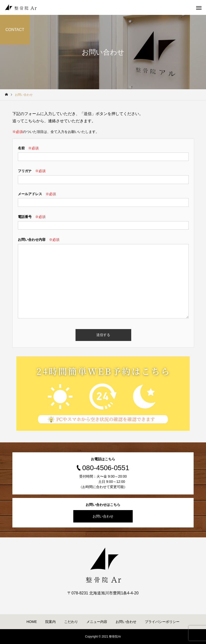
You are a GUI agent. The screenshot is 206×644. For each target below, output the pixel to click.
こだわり (71, 622)
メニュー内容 (97, 622)
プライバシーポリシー (162, 622)
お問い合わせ (103, 516)
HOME (32, 622)
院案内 (51, 622)
